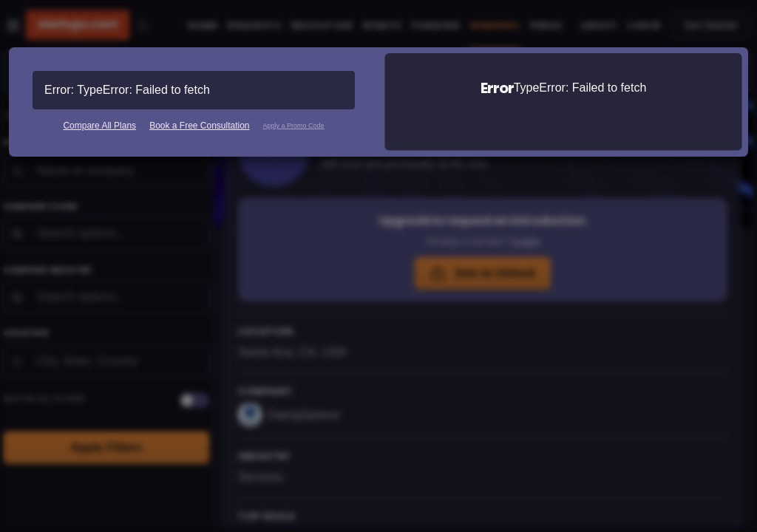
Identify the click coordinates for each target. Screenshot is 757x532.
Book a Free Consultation (199, 126)
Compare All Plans (99, 126)
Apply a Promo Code (294, 126)
